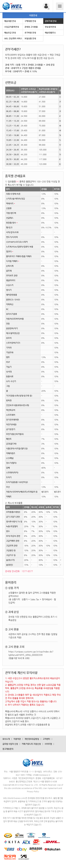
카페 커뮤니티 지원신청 (31, 744)
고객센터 (46, 739)
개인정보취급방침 (32, 739)
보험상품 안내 (30, 38)
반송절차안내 (50, 27)
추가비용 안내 (30, 33)
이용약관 (17, 739)
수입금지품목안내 (12, 27)
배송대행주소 (50, 33)
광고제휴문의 (8, 749)
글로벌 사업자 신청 (10, 744)
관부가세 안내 (51, 21)
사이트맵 (48, 744)
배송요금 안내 (10, 33)
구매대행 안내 (30, 21)
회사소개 (6, 739)
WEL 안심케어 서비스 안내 (13, 39)
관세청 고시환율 (31, 27)
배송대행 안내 (10, 21)
